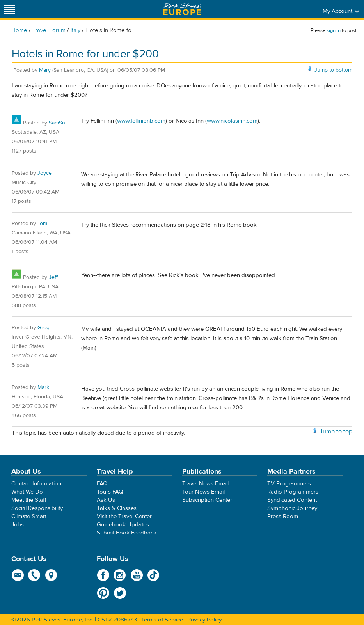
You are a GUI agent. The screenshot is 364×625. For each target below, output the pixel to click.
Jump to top (336, 431)
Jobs (18, 525)
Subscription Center (207, 500)
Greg (44, 328)
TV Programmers (289, 484)
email (18, 575)
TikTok (154, 575)
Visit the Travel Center (124, 516)
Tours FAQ (110, 492)
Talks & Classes (117, 508)
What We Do (27, 492)
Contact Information (36, 484)
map (51, 575)
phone (35, 575)
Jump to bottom (333, 70)
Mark (43, 387)
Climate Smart (29, 516)
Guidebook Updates (123, 525)
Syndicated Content (292, 500)
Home (19, 30)
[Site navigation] (10, 9)
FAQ (102, 484)
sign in (334, 30)
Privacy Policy (204, 620)
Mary (45, 70)
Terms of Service (162, 620)
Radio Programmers (293, 492)
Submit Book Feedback (127, 533)
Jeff (53, 277)
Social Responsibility (37, 508)
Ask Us (106, 500)
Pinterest (103, 593)
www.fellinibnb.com (141, 121)
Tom (42, 224)
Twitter (120, 593)
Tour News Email (203, 492)
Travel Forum (49, 30)
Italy (75, 30)
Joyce (45, 173)
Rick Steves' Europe (182, 9)
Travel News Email (205, 484)
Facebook (103, 575)
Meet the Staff (29, 500)
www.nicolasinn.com (232, 121)
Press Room (283, 516)
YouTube (137, 575)
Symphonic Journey (292, 508)
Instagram (120, 575)
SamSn (57, 123)
